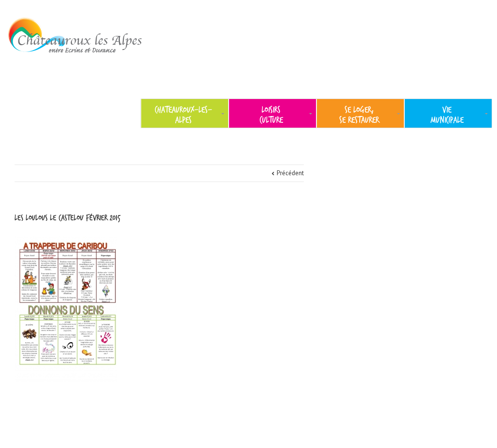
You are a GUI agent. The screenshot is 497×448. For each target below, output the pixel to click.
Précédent (290, 173)
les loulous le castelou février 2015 (67, 218)
